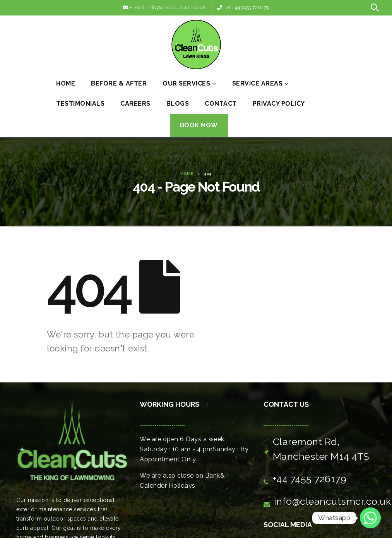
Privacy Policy (279, 104)
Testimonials (80, 104)
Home (66, 83)
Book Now (199, 125)
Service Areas (258, 83)
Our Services (186, 83)
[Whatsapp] (370, 518)
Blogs (178, 104)
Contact (221, 104)
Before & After (119, 83)
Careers (135, 104)
